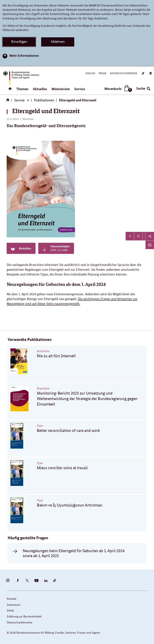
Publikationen (44, 100)
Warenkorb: (117, 89)
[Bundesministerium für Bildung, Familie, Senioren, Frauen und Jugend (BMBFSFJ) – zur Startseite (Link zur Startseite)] (21, 78)
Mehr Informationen (24, 55)
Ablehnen (58, 42)
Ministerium (61, 89)
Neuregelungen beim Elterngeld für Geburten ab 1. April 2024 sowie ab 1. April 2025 (74, 553)
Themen (22, 89)
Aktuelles (40, 89)
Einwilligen (19, 42)
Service (80, 89)
